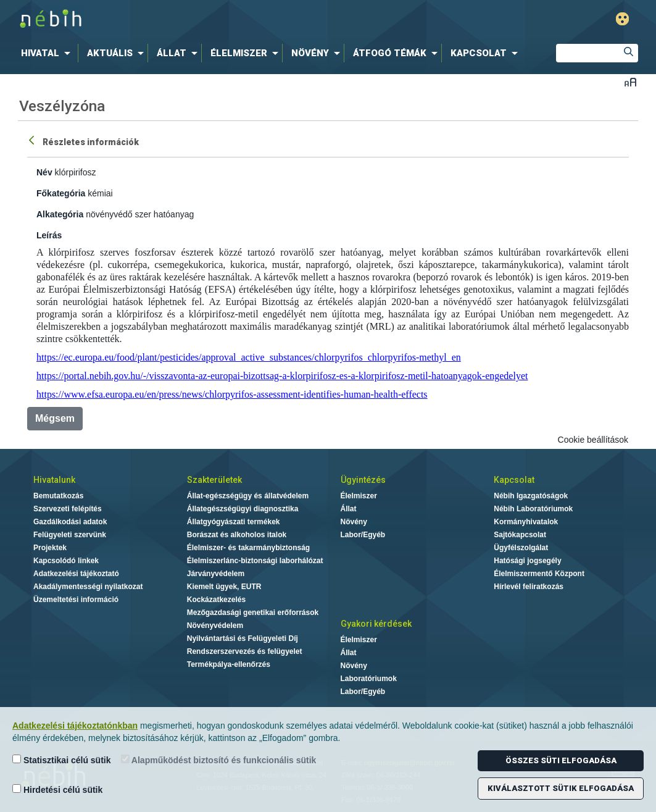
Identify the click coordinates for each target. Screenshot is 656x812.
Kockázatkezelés (216, 600)
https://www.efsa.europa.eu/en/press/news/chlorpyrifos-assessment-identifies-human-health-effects (232, 394)
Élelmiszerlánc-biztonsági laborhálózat (255, 561)
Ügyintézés (363, 480)
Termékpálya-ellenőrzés (229, 664)
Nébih (196, 19)
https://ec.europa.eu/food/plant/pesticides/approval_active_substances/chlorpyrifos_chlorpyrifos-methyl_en (249, 357)
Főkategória (61, 193)
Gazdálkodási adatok (70, 522)
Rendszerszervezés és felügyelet (245, 651)
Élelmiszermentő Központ (539, 574)
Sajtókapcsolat (520, 535)
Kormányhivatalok (526, 522)
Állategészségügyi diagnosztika (243, 509)
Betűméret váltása (630, 82)
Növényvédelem (215, 626)
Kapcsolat (514, 480)
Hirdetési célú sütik (57, 789)
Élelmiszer (359, 496)
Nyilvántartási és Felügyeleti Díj (243, 638)
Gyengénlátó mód (622, 19)
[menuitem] (48, 53)
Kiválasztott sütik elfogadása (561, 788)
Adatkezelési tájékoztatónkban (75, 726)
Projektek (50, 548)
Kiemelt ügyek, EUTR (224, 587)
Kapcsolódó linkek (66, 561)
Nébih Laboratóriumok (533, 509)
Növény (354, 522)
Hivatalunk (54, 480)
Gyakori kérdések (376, 624)
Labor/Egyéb (363, 535)
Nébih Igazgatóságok (531, 496)
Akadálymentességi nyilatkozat (88, 587)
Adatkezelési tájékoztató (76, 574)
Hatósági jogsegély (527, 561)
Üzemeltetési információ (76, 600)
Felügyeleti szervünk (70, 535)
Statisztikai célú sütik (62, 760)
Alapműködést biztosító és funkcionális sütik (219, 760)
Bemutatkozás (58, 496)
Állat (349, 509)
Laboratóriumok (369, 679)
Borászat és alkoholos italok (237, 535)
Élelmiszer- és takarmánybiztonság (248, 548)
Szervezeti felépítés (68, 509)
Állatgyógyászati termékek (234, 522)
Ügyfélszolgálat (521, 548)
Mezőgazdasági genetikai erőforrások (253, 613)
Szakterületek (214, 480)
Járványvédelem (216, 574)
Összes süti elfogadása (561, 760)
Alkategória (60, 214)
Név (44, 172)
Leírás (49, 235)
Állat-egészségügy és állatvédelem (248, 496)
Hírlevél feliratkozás (529, 587)
